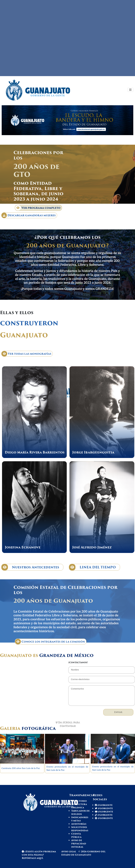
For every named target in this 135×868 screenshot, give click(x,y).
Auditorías (79, 824)
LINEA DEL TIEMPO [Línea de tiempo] (92, 567)
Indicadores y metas (80, 819)
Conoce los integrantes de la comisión (50, 642)
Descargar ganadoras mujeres (29, 215)
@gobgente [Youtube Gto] (104, 812)
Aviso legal (69, 852)
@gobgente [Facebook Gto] (104, 805)
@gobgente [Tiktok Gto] (104, 815)
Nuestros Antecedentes (30, 567)
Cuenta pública (76, 835)
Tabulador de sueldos (80, 812)
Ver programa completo (38, 208)
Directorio (79, 801)
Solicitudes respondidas (80, 829)
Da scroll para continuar (68, 724)
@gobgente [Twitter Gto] (104, 808)
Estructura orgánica (79, 806)
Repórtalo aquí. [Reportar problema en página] (33, 858)
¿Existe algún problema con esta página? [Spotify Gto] (39, 853)
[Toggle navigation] (130, 90)
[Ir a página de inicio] (43, 90)
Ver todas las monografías (26, 354)
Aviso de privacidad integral (79, 844)
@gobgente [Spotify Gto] (104, 818)
